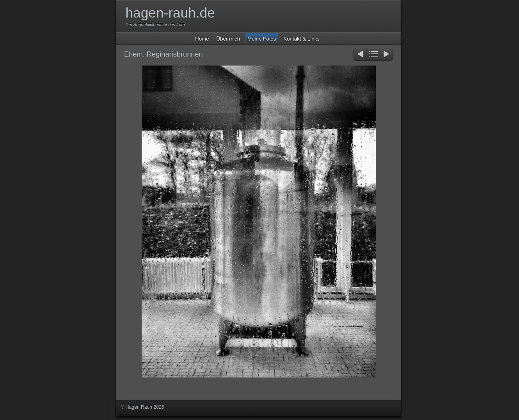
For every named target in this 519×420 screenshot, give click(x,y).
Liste (373, 55)
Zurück (360, 55)
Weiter (387, 55)
